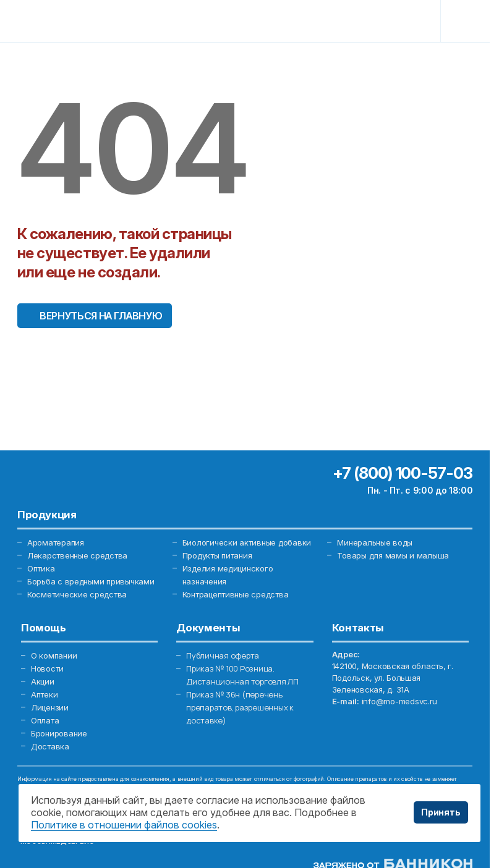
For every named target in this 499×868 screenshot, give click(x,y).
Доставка (50, 746)
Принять (441, 812)
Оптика (41, 568)
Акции (43, 681)
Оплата (45, 720)
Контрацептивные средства (236, 594)
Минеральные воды (375, 542)
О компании (54, 655)
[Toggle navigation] (463, 21)
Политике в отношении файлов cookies (124, 825)
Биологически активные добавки (247, 542)
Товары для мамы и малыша (393, 555)
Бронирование (59, 733)
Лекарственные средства (77, 555)
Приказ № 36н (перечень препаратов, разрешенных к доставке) (240, 707)
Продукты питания (217, 555)
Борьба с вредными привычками (91, 581)
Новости (47, 668)
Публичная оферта (223, 655)
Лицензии (50, 707)
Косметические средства (77, 594)
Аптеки (44, 694)
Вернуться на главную (101, 316)
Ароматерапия (56, 542)
